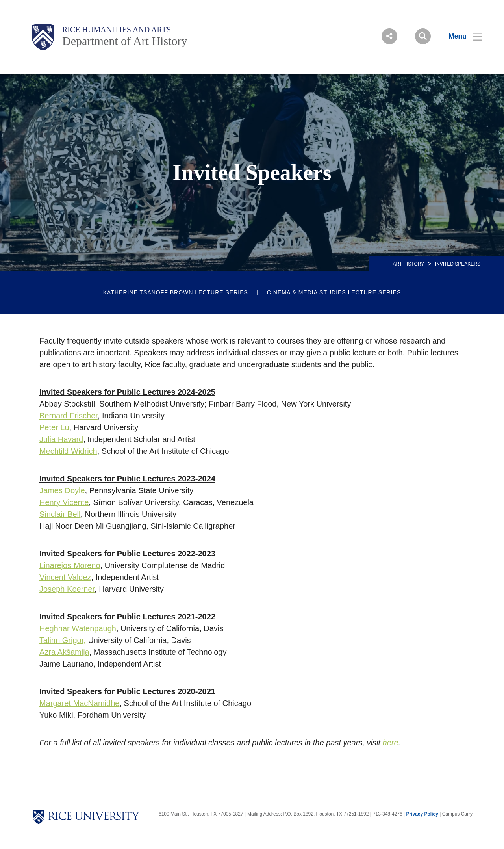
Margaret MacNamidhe (79, 703)
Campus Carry (457, 814)
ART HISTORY (408, 264)
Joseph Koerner (67, 589)
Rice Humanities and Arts (117, 30)
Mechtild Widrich (68, 451)
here (391, 743)
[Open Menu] (460, 36)
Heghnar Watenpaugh (78, 628)
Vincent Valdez (65, 577)
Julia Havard (61, 439)
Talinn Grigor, (63, 640)
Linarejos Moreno (70, 565)
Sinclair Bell (60, 514)
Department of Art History (125, 41)
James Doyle (62, 490)
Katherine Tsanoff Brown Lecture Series (176, 292)
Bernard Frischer (69, 416)
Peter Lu (54, 427)
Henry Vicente (64, 502)
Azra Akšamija (64, 652)
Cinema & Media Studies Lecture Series (334, 292)
